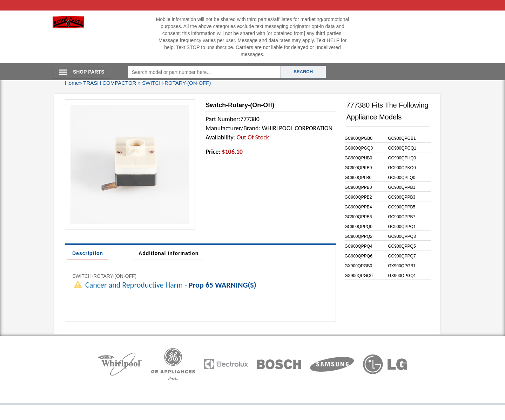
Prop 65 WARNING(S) (223, 285)
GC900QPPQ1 (402, 227)
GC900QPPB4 (358, 207)
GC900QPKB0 (358, 168)
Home (72, 83)
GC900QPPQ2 (359, 236)
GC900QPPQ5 (402, 246)
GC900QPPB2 (358, 197)
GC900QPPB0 (358, 187)
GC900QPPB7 (402, 217)
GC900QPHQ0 (402, 158)
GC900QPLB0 (358, 178)
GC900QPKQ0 (402, 168)
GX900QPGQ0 (359, 276)
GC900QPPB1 (402, 187)
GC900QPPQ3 (402, 236)
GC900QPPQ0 (359, 227)
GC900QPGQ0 (359, 148)
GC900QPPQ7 (402, 256)
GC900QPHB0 (359, 158)
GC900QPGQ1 (402, 148)
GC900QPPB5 (402, 207)
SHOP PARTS (89, 72)
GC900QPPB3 (402, 197)
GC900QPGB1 (402, 138)
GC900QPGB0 (359, 138)
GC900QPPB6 (358, 217)
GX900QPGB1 (402, 266)
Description (88, 253)
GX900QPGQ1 (402, 276)
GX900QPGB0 (359, 266)
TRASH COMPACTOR (110, 83)
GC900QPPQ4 (359, 246)
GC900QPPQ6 (359, 256)
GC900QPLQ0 (402, 178)
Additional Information (169, 253)
